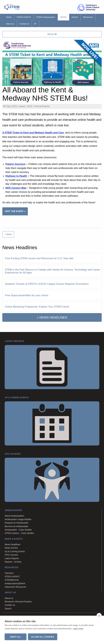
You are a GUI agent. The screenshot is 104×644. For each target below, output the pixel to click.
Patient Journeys (15, 164)
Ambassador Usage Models (18, 519)
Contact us (24, 24)
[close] (99, 616)
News (63, 17)
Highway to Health (16, 176)
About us (10, 24)
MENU (52, 34)
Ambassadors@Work (15, 583)
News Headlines (13, 544)
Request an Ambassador (17, 523)
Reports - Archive (13, 562)
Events (75, 17)
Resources (88, 17)
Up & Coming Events (15, 551)
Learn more (78, 629)
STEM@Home (12, 580)
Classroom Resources (15, 587)
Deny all (16, 637)
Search (8, 609)
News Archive (11, 548)
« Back (8, 234)
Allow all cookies (43, 637)
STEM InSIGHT (24, 17)
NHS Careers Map (16, 188)
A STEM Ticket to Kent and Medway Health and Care (33, 133)
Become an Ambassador (17, 526)
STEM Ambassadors (46, 17)
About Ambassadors (14, 516)
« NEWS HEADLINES (52, 317)
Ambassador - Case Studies (18, 530)
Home (9, 17)
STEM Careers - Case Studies (19, 533)
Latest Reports (12, 558)
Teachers (9, 573)
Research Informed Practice (18, 602)
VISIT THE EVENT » (15, 211)
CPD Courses (11, 555)
